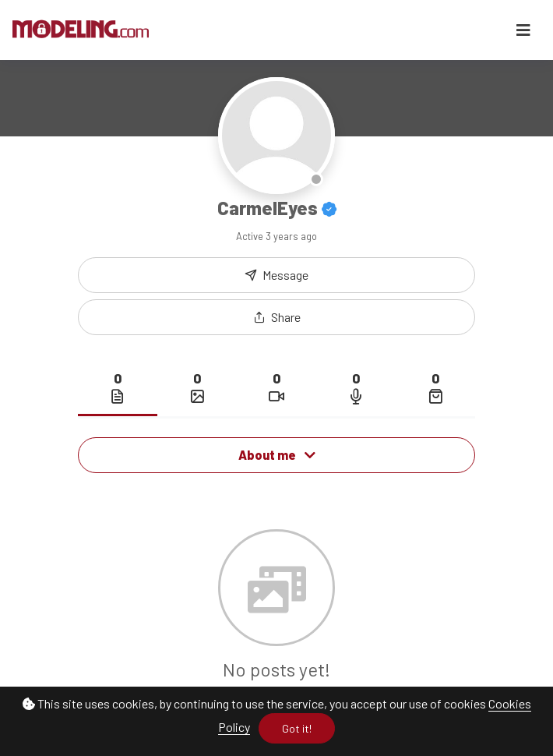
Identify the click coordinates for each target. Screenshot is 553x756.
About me (277, 455)
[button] (276, 317)
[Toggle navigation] (523, 30)
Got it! (297, 728)
